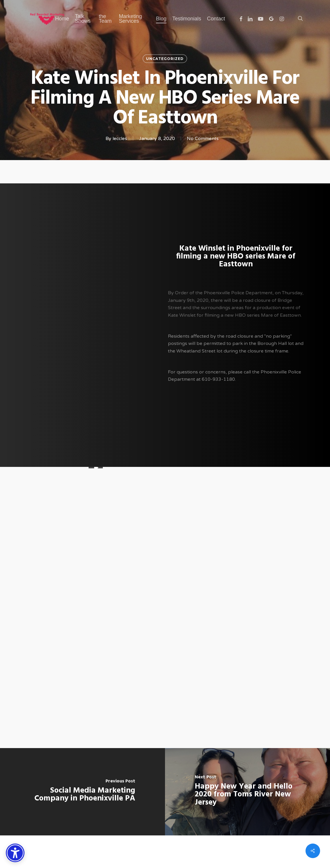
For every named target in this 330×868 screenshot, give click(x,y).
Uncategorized (165, 59)
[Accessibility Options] (15, 853)
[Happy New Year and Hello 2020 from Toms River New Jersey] (248, 792)
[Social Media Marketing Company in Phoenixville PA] (82, 792)
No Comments (203, 139)
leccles (120, 139)
